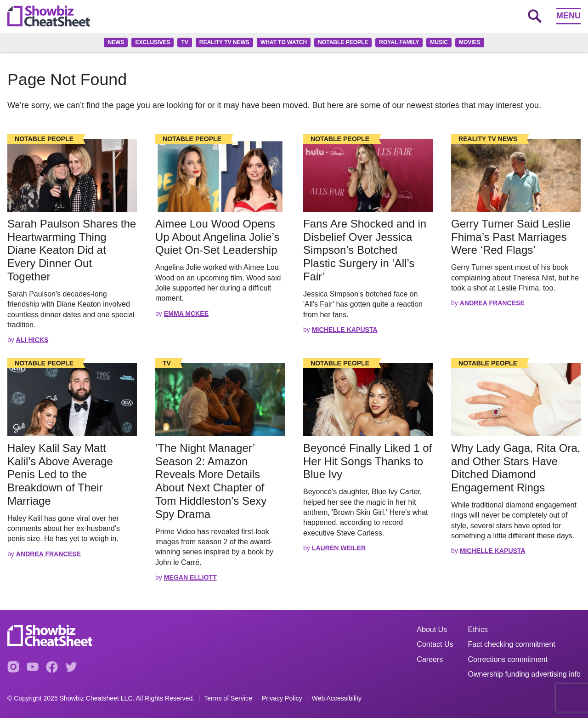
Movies (470, 42)
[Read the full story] (72, 175)
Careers (430, 659)
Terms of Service (228, 698)
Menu (568, 16)
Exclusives (153, 42)
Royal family (399, 42)
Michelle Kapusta (345, 330)
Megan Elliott (190, 577)
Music (439, 42)
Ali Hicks (32, 340)
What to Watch (284, 42)
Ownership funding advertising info (524, 674)
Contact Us (435, 644)
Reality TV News (224, 42)
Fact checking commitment (512, 644)
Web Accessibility (337, 698)
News (116, 42)
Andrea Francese (492, 303)
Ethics (478, 630)
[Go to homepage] (49, 16)
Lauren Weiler (339, 548)
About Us (432, 630)
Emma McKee (186, 313)
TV (184, 42)
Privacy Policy (282, 698)
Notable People (343, 42)
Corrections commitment (508, 659)
